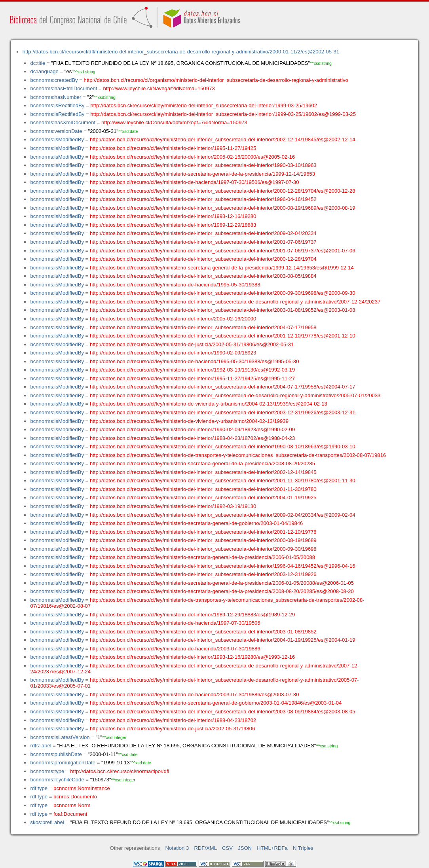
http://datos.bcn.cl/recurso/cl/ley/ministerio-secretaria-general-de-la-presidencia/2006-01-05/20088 (202, 557)
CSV (227, 848)
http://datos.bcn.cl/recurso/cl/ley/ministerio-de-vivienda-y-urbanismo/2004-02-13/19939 (189, 421)
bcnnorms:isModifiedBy (57, 139)
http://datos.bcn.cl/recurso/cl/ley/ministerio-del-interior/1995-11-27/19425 (173, 148)
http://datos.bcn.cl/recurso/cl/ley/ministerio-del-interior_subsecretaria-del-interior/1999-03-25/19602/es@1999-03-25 (223, 114)
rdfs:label (41, 746)
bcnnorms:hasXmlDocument (63, 122)
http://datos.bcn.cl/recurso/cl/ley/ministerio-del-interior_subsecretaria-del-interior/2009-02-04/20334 (203, 233)
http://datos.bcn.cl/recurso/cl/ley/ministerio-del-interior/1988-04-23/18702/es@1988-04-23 (192, 438)
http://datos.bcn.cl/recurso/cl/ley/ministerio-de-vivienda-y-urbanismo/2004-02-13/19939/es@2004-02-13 (209, 404)
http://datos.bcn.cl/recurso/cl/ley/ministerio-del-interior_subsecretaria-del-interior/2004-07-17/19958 (203, 327)
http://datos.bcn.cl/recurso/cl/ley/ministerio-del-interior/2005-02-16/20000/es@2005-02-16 (192, 157)
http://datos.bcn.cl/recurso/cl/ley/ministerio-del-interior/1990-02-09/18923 (173, 353)
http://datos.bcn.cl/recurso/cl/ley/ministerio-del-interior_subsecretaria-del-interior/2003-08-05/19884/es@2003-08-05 (223, 712)
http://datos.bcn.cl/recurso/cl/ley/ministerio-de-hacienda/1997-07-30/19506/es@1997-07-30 (195, 182)
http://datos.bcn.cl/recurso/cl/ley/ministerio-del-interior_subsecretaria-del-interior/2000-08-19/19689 (203, 540)
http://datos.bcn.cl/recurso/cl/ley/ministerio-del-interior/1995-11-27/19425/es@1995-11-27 (192, 378)
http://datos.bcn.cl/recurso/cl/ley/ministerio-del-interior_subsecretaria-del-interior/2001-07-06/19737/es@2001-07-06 (223, 251)
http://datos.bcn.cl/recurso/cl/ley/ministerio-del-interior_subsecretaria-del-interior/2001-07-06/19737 (203, 242)
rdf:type (39, 788)
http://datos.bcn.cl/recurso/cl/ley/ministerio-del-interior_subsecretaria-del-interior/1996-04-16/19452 (203, 199)
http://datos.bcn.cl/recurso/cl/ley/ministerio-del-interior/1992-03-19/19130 (173, 506)
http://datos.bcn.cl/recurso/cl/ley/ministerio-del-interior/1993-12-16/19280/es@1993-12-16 (192, 657)
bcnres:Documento (75, 797)
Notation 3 (177, 848)
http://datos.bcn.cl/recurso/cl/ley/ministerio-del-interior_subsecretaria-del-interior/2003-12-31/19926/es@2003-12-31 (223, 412)
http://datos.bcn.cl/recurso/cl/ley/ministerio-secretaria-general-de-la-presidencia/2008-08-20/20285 (202, 463)
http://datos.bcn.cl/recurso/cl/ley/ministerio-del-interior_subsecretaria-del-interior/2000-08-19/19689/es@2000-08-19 (223, 208)
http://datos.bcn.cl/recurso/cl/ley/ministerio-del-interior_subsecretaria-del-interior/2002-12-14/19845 (203, 472)
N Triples (303, 848)
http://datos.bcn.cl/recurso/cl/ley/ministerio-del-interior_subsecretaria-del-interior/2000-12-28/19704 (203, 259)
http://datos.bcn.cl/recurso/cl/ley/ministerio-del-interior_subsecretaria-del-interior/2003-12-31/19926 (203, 574)
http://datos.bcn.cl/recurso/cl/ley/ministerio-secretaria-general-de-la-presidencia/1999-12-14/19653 (202, 174)
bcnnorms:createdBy (54, 80)
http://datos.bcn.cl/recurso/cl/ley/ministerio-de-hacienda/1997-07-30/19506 (175, 623)
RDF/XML (205, 848)
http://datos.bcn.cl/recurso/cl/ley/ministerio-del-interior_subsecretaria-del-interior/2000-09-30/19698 (203, 549)
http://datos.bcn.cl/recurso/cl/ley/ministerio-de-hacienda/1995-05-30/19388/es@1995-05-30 (195, 361)
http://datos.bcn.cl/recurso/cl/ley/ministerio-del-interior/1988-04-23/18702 (173, 720)
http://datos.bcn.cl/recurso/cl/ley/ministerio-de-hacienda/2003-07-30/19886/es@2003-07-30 (195, 695)
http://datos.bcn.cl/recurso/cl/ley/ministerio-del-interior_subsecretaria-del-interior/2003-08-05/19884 (203, 276)
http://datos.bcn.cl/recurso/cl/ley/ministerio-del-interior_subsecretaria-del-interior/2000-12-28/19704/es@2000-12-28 (223, 191)
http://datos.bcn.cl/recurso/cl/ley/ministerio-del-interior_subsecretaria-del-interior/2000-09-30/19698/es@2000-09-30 (223, 293)
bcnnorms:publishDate (56, 754)
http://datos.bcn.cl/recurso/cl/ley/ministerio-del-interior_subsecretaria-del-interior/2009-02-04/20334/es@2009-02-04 (223, 515)
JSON (245, 848)
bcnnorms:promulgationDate (63, 763)
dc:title (38, 63)
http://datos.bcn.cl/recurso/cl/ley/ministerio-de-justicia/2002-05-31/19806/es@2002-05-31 (192, 344)
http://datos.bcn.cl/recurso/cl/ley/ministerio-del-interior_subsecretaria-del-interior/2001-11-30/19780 (203, 489)
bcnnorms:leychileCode (57, 780)
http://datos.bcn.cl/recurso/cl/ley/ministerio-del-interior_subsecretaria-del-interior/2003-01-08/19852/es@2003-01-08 (223, 310)
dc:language (44, 71)
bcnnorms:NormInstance (82, 788)
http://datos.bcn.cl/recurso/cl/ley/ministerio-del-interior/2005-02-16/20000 (173, 319)
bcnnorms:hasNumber (56, 97)
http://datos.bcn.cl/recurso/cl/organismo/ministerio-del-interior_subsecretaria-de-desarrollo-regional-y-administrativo (216, 80)
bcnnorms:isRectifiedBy (57, 105)
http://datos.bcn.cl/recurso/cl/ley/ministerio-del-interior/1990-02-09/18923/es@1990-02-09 (192, 429)
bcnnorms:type (47, 771)
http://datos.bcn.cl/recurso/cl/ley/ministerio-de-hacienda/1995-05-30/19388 (175, 285)
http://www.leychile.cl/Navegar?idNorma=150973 (159, 88)
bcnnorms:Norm (72, 805)
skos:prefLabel (47, 822)
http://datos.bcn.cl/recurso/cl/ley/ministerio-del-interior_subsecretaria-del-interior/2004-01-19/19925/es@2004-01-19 (223, 640)
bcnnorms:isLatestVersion (60, 737)
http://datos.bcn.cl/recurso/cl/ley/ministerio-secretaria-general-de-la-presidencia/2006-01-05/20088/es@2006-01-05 (222, 583)
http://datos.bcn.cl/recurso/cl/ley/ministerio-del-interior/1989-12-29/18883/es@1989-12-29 (192, 615)
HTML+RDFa (272, 848)
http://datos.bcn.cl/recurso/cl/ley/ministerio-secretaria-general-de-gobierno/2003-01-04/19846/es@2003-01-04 (216, 703)
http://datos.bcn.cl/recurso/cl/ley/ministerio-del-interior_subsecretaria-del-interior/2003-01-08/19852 (203, 632)
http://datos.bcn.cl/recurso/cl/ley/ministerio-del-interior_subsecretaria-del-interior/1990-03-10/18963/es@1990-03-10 (223, 446)
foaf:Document (70, 814)
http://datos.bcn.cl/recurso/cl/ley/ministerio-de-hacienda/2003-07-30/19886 (175, 649)
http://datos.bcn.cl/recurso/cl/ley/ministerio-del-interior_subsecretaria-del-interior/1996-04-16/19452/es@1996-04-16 (223, 566)
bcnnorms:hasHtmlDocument (64, 88)
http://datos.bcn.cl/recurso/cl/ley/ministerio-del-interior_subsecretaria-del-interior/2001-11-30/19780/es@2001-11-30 (223, 480)
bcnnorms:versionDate (56, 131)
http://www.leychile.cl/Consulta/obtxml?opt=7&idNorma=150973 (174, 122)
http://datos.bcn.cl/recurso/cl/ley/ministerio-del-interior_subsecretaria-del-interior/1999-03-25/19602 (204, 105)
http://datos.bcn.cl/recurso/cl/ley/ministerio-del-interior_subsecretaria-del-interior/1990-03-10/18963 (203, 165)
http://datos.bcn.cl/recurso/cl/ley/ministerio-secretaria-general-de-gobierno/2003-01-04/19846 (196, 523)
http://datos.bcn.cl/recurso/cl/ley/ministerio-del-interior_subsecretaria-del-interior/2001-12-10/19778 (203, 532)
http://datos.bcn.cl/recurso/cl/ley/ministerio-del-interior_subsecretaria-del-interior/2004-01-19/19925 (203, 497)
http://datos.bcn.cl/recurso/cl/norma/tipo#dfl (120, 771)
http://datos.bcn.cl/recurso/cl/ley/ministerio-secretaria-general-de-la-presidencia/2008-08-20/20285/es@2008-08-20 (222, 591)
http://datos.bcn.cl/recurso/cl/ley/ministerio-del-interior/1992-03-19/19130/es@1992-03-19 (192, 370)
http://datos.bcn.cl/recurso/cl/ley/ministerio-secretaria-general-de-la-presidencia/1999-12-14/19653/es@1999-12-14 (222, 268)
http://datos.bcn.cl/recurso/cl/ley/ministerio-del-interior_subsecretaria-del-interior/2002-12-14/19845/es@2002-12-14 (223, 139)
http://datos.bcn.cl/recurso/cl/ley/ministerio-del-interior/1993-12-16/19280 (173, 216)
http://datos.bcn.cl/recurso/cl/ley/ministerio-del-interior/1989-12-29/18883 (173, 225)
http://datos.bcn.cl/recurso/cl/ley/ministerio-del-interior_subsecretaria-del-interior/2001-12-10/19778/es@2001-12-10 (223, 336)
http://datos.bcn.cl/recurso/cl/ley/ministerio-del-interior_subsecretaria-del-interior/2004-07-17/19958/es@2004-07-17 (223, 387)
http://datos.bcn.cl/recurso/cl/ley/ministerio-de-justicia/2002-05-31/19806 (173, 729)
